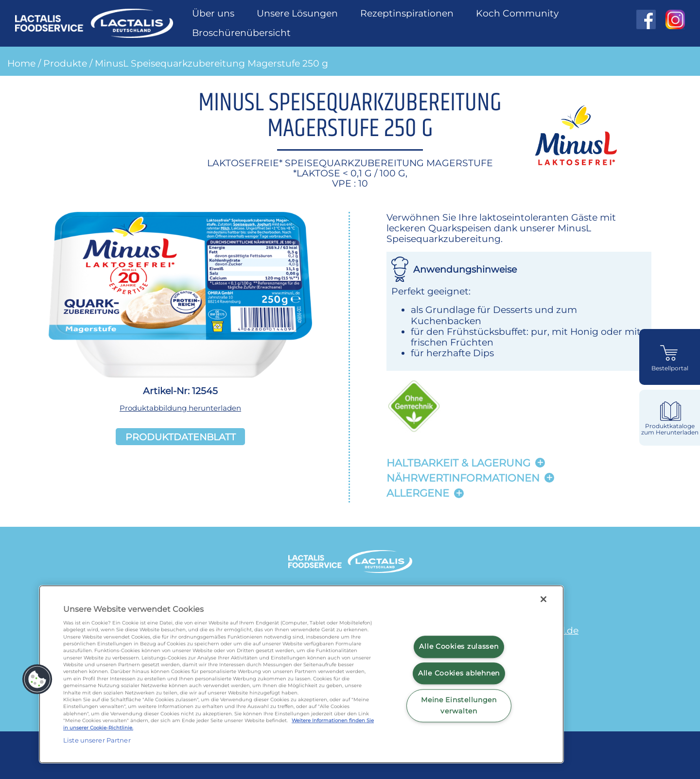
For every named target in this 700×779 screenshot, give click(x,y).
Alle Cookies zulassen (459, 647)
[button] (37, 679)
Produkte (65, 63)
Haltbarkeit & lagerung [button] (458, 463)
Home (21, 63)
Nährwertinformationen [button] (463, 478)
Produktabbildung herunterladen (180, 408)
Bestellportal (670, 368)
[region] (301, 674)
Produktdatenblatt (181, 436)
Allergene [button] (418, 493)
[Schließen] (543, 599)
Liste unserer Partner (97, 740)
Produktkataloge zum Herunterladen (670, 429)
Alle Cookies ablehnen (459, 673)
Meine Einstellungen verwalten (459, 705)
